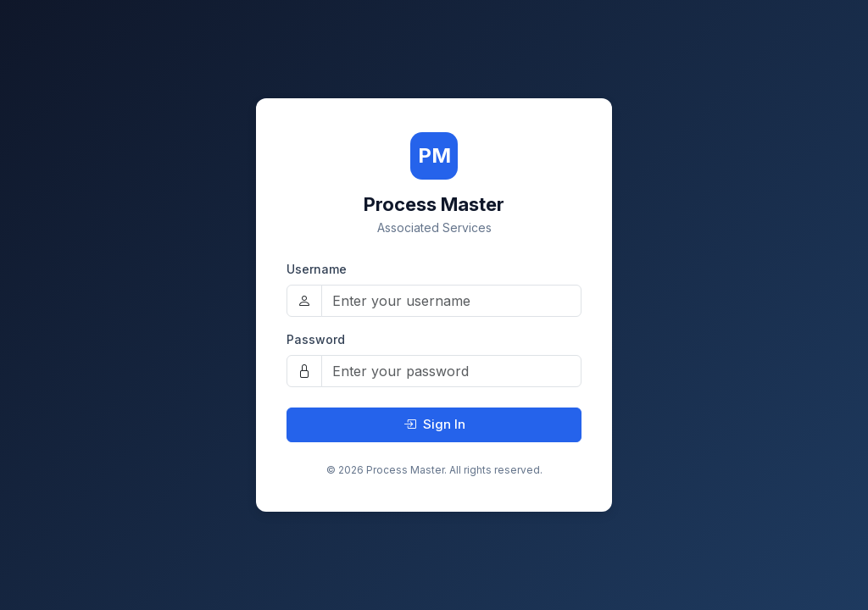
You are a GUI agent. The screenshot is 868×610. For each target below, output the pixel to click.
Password (316, 339)
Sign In (434, 424)
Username (317, 269)
